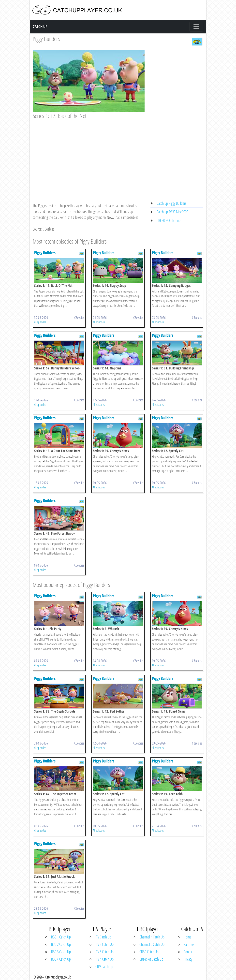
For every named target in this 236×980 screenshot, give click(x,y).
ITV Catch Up (103, 937)
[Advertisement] (89, 156)
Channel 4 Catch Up (152, 937)
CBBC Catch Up (149, 952)
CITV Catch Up (104, 966)
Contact (189, 952)
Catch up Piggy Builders (171, 203)
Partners (189, 944)
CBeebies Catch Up (151, 959)
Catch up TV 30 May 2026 (172, 212)
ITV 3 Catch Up (104, 952)
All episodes (40, 322)
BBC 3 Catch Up (61, 952)
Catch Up (40, 27)
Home (187, 937)
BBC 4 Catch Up (61, 959)
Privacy (188, 959)
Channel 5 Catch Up (152, 944)
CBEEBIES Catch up (169, 220)
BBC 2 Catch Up (61, 944)
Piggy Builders (46, 39)
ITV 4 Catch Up (104, 959)
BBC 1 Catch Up (61, 937)
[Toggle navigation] (196, 27)
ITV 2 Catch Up (104, 944)
